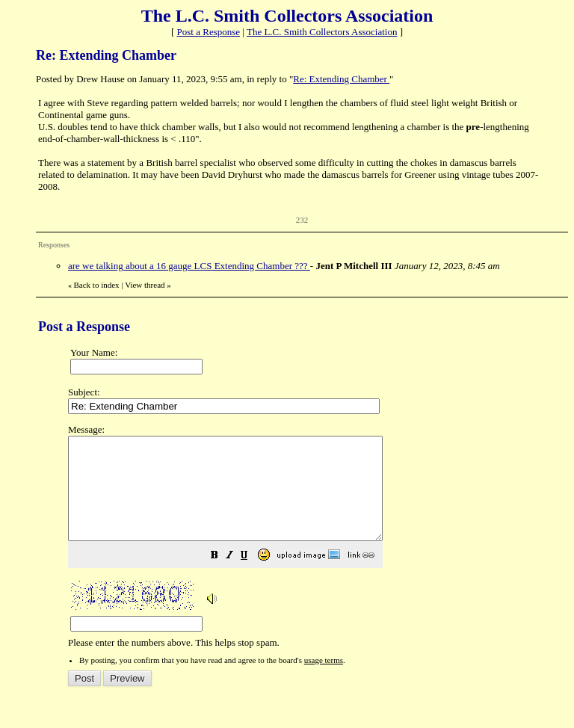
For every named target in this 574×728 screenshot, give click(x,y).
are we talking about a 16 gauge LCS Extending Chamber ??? (189, 266)
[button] (252, 577)
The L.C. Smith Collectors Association (322, 32)
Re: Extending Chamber (341, 79)
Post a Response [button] (209, 32)
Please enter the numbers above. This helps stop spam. (314, 546)
